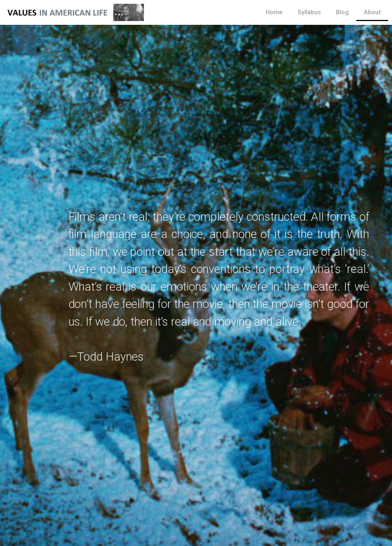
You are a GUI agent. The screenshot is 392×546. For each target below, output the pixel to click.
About (372, 12)
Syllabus (309, 12)
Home (274, 12)
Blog (342, 12)
